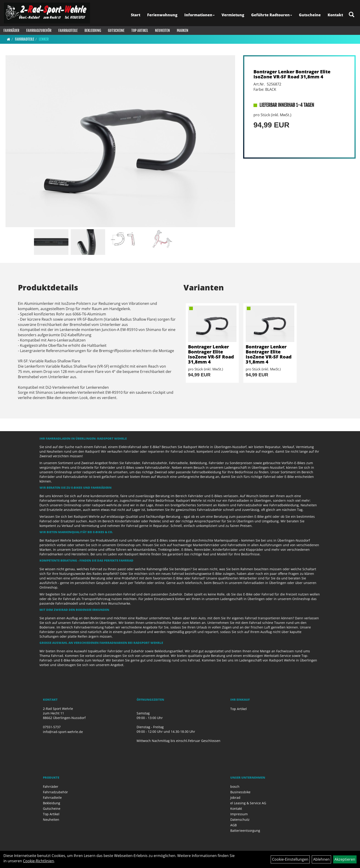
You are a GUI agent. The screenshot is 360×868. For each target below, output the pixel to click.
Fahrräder (11, 30)
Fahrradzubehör (39, 30)
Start (136, 15)
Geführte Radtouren (272, 15)
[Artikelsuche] (352, 15)
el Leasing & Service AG (248, 803)
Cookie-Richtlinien (38, 861)
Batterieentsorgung (245, 831)
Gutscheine (310, 15)
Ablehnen (321, 859)
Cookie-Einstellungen (290, 859)
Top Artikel (140, 30)
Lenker (44, 39)
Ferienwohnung (162, 15)
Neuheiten (162, 30)
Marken (183, 30)
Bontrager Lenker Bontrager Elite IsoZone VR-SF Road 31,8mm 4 (292, 74)
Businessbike (240, 792)
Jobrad (235, 798)
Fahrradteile (68, 30)
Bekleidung (93, 30)
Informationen (200, 15)
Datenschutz (240, 820)
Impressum (239, 814)
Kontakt (335, 15)
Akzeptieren (345, 859)
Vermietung (233, 15)
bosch (235, 787)
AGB (233, 825)
